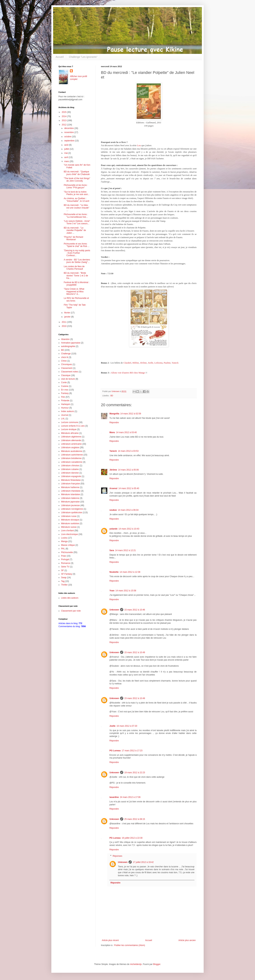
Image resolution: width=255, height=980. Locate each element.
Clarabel (127, 363)
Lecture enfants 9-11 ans (73, 426)
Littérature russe (69, 516)
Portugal (65, 559)
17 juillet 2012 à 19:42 (143, 862)
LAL (63, 419)
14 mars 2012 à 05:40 (129, 488)
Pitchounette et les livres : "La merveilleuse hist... (76, 216)
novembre (69, 132)
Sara (112, 550)
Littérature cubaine (70, 469)
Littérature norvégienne (72, 509)
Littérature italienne (70, 498)
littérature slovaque (70, 520)
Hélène (135, 363)
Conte (64, 382)
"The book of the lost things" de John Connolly (77, 180)
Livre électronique (70, 534)
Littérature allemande (71, 440)
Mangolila (114, 414)
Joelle (112, 726)
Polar (64, 556)
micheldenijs (136, 964)
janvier (68, 317)
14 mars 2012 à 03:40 (126, 432)
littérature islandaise (71, 494)
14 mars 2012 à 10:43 (129, 529)
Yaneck (175, 363)
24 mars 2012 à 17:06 (130, 797)
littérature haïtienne (70, 487)
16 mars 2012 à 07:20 (127, 726)
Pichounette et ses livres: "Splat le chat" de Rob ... (77, 245)
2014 (64, 116)
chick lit (65, 357)
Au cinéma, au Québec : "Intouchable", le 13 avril (76, 200)
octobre (68, 137)
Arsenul (113, 488)
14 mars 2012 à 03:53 (128, 451)
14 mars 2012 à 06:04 (128, 510)
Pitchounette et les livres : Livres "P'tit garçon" (76, 186)
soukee (113, 510)
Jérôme (143, 363)
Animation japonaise (71, 343)
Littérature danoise (70, 473)
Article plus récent (110, 940)
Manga (64, 541)
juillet (67, 149)
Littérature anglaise (70, 447)
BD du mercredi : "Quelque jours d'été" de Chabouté (77, 173)
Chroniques (66, 364)
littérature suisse (69, 527)
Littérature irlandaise (71, 491)
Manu (112, 432)
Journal (65, 415)
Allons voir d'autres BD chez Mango (128, 373)
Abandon (65, 339)
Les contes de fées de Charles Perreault (74, 268)
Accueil (60, 57)
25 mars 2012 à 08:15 (135, 819)
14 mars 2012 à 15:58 (126, 591)
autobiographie (68, 346)
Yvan (112, 591)
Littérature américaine (71, 444)
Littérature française (70, 484)
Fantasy (65, 393)
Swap (64, 578)
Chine (64, 361)
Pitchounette (67, 552)
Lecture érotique (69, 429)
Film (63, 397)
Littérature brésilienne (71, 458)
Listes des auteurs (70, 598)
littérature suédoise (70, 523)
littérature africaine (70, 433)
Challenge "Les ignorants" (83, 57)
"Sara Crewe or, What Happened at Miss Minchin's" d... (74, 292)
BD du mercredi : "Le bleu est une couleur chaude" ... (76, 208)
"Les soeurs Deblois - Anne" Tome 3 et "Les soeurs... (77, 222)
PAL (63, 549)
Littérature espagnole (71, 476)
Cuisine (65, 386)
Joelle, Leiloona (155, 363)
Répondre (114, 423)
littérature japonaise (70, 502)
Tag (63, 581)
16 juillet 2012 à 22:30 (132, 838)
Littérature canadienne (72, 462)
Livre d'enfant (67, 531)
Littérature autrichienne (72, 455)
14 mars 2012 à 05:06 (128, 470)
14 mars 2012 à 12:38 (130, 572)
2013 (64, 120)
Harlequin (66, 404)
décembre (69, 128)
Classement (67, 368)
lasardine (114, 797)
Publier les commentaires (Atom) (130, 945)
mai (66, 153)
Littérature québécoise (72, 512)
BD (112, 396)
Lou (139, 145)
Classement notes (70, 372)
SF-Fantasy (67, 574)
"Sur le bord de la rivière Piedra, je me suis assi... (77, 193)
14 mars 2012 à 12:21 (125, 550)
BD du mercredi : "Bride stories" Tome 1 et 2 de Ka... (76, 276)
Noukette (114, 572)
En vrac (65, 390)
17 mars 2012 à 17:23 (132, 751)
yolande (113, 529)
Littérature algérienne (71, 437)
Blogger (157, 964)
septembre (70, 141)
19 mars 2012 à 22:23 (135, 773)
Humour (65, 408)
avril (66, 157)
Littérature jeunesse (70, 505)
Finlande (65, 401)
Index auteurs (68, 411)
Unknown (114, 610)
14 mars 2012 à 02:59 (131, 414)
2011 (64, 322)
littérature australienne (72, 451)
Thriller (64, 585)
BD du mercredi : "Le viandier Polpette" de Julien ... (75, 230)
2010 (64, 326)
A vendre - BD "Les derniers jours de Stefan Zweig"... (77, 261)
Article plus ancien (187, 940)
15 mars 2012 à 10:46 (135, 610)
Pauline (167, 363)
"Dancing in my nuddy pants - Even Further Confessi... (77, 253)
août (67, 145)
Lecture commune (70, 422)
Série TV (65, 567)
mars (67, 161)
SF (62, 570)
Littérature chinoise (70, 466)
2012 (64, 125)
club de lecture (68, 379)
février (68, 313)
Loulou (64, 538)
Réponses (117, 856)
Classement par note (71, 611)
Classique (66, 375)
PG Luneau (115, 751)
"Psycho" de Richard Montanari (73, 238)
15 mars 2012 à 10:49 (135, 652)
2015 (64, 112)
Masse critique (68, 545)
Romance (66, 563)
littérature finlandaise (71, 480)
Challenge (66, 354)
